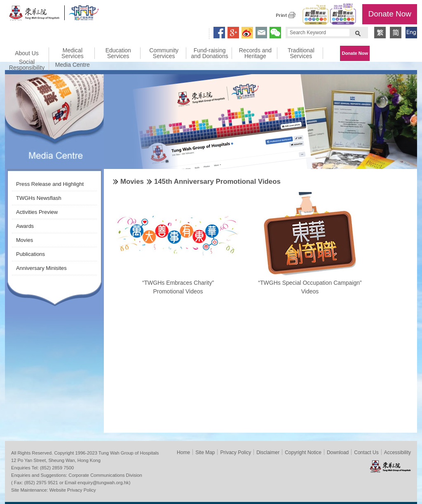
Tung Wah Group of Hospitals (35, 15)
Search (358, 33)
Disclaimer (268, 452)
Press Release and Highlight (50, 184)
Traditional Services (301, 53)
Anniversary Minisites (41, 268)
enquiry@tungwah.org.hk (103, 483)
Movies (25, 240)
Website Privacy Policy (73, 490)
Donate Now (390, 14)
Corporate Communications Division (105, 475)
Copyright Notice (303, 452)
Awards (25, 226)
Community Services (164, 53)
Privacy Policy (236, 452)
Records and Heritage (255, 53)
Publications (30, 254)
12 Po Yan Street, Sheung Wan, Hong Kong (56, 460)
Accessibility (397, 452)
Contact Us (366, 452)
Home (183, 452)
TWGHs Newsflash (39, 198)
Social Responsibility (27, 65)
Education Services (118, 53)
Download (338, 452)
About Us (27, 53)
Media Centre (73, 65)
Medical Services (73, 53)
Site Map (205, 452)
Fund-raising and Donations (209, 53)
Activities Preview (37, 212)
